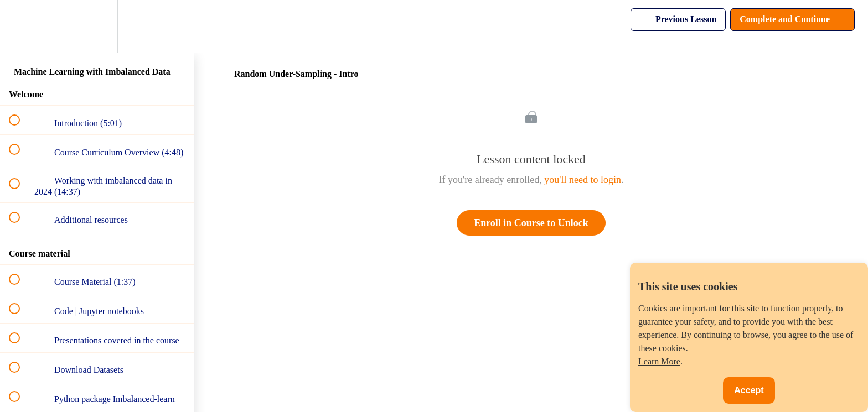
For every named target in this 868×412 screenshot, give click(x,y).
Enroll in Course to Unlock (531, 223)
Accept (749, 390)
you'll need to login (583, 180)
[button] (20, 26)
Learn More (659, 361)
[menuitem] (97, 26)
